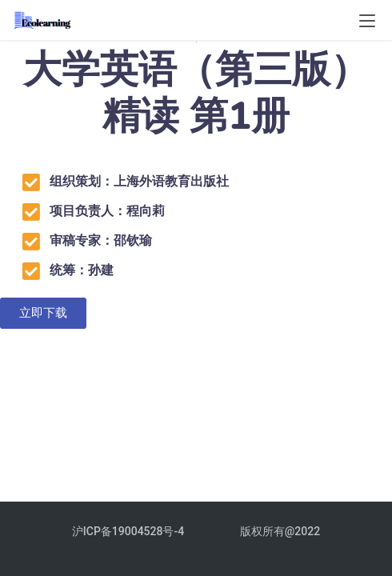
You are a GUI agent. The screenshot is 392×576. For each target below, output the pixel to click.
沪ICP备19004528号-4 (130, 531)
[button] (43, 313)
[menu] (367, 21)
